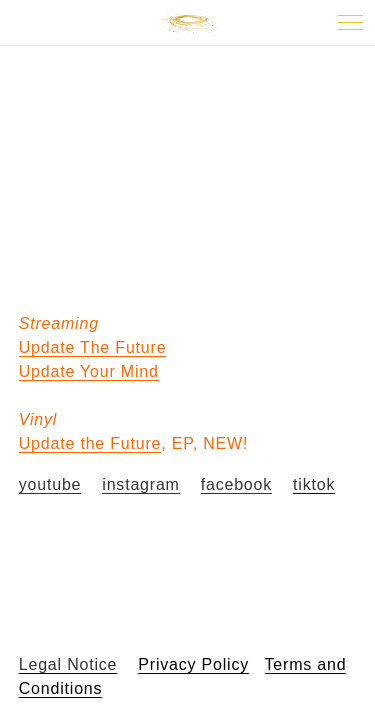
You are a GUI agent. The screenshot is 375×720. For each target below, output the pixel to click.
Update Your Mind (89, 371)
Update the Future (90, 443)
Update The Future (93, 347)
